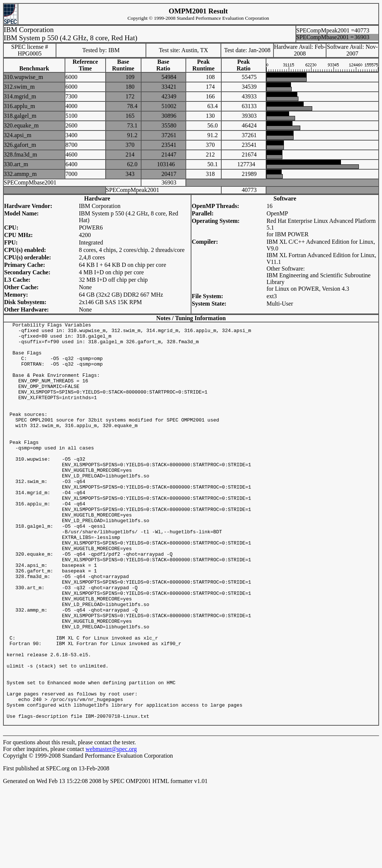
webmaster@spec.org (111, 829)
